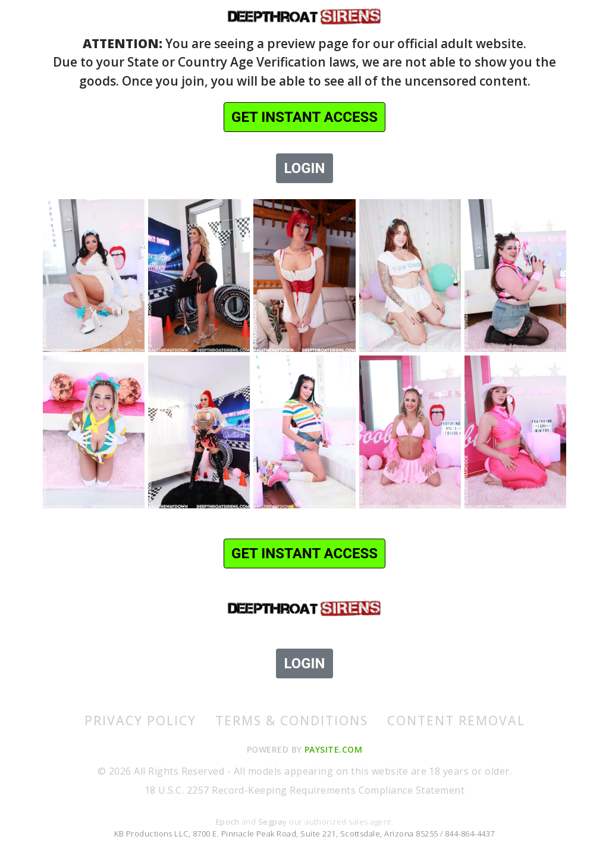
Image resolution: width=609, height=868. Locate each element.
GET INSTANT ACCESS (304, 117)
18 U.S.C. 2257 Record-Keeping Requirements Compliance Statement (304, 790)
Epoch (229, 822)
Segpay (274, 822)
